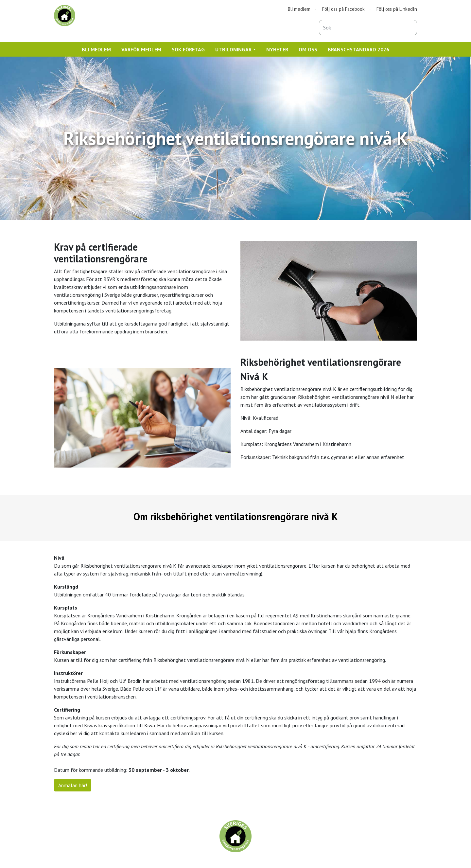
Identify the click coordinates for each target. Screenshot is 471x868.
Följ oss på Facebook (343, 9)
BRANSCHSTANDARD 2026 (358, 49)
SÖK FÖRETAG (188, 49)
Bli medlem (299, 9)
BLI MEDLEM (96, 49)
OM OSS (308, 49)
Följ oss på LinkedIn (397, 9)
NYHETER (277, 49)
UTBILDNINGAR (233, 49)
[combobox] (368, 28)
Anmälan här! (73, 785)
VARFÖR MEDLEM (141, 49)
